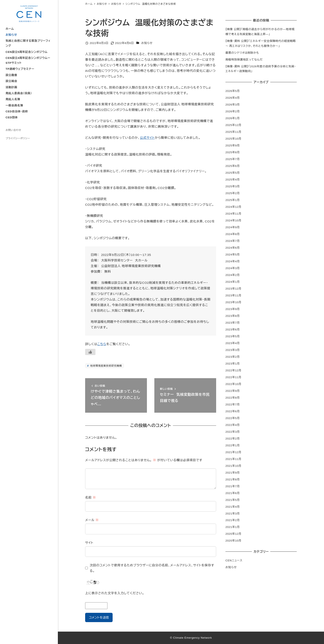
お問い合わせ (13, 130)
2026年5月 (233, 91)
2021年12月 (233, 452)
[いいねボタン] (90, 352)
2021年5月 (233, 500)
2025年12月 (233, 125)
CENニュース (234, 560)
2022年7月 (233, 405)
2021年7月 (233, 486)
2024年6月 (233, 248)
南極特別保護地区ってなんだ (244, 60)
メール (92, 520)
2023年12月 (233, 289)
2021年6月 (233, 493)
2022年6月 (233, 411)
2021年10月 (233, 466)
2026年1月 (233, 118)
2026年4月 (233, 98)
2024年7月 (233, 241)
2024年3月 (233, 268)
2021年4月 (233, 507)
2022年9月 (233, 391)
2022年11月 (233, 377)
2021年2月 (233, 520)
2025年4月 (233, 180)
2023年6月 (233, 330)
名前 (91, 497)
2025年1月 (233, 200)
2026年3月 (233, 105)
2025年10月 (233, 139)
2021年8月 (233, 479)
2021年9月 (233, 473)
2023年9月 (233, 309)
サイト (89, 543)
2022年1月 (233, 445)
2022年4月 (233, 425)
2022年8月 (233, 398)
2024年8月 (233, 234)
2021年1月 (233, 527)
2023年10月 (233, 302)
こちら (102, 344)
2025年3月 (233, 186)
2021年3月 (233, 514)
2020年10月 (233, 541)
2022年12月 (233, 370)
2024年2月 (233, 275)
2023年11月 (233, 295)
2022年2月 (233, 439)
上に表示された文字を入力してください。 (115, 593)
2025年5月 (233, 173)
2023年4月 (233, 343)
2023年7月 (233, 323)
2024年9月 (233, 227)
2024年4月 (233, 261)
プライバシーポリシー (18, 138)
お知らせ (147, 43)
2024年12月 (233, 207)
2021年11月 (233, 459)
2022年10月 (233, 384)
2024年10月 (233, 220)
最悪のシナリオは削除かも (242, 53)
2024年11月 (233, 214)
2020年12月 (233, 534)
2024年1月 (233, 282)
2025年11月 (233, 132)
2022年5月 (233, 418)
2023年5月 (233, 336)
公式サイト (147, 138)
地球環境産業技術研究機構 (105, 366)
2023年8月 (233, 316)
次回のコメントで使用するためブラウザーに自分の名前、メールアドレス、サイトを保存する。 (152, 568)
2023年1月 (233, 364)
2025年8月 (233, 152)
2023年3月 (233, 350)
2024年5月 (233, 255)
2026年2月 (233, 111)
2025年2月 (233, 193)
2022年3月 (233, 432)
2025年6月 (233, 166)
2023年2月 (233, 357)
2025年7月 (233, 159)
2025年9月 (233, 146)
